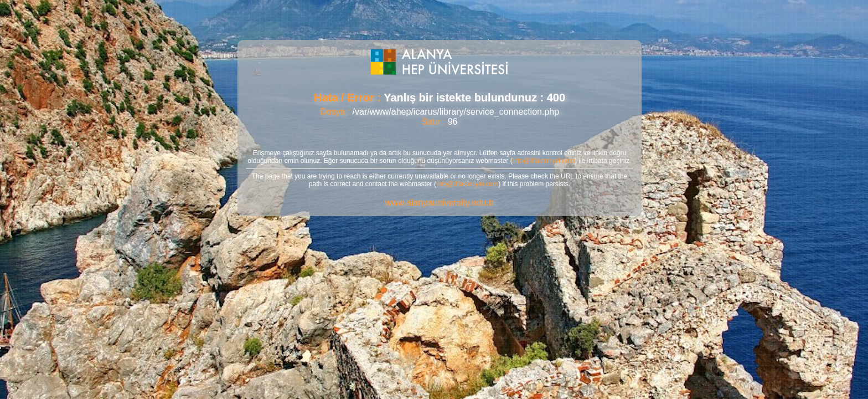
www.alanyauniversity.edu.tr (439, 203)
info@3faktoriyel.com (544, 161)
